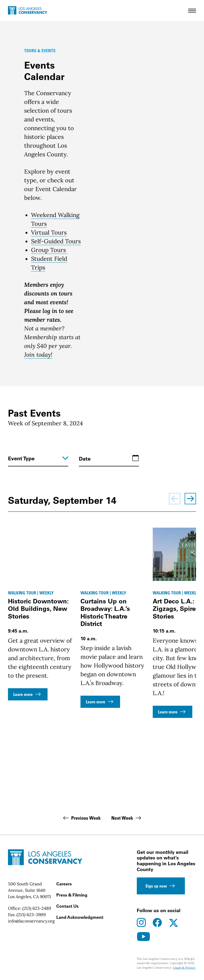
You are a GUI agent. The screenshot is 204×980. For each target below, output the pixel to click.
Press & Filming (72, 895)
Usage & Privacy (184, 968)
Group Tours (49, 250)
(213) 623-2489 (37, 908)
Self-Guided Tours (56, 241)
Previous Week (81, 818)
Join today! (38, 355)
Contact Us (67, 906)
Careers (64, 884)
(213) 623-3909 (31, 915)
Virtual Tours (49, 232)
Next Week (127, 818)
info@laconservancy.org (31, 921)
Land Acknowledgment (80, 917)
